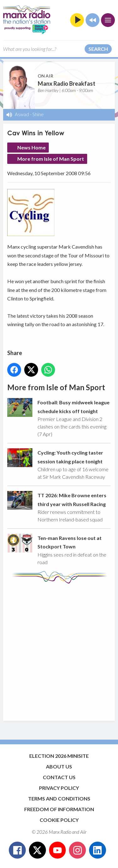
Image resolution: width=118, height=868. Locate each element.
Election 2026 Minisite (59, 756)
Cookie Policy (59, 820)
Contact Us (59, 777)
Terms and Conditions (59, 798)
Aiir (83, 832)
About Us (59, 766)
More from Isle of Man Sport (51, 159)
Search (98, 49)
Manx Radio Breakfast (67, 84)
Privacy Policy (59, 788)
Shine (38, 114)
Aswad (22, 114)
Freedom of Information (59, 809)
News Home (31, 147)
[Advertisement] (59, 649)
